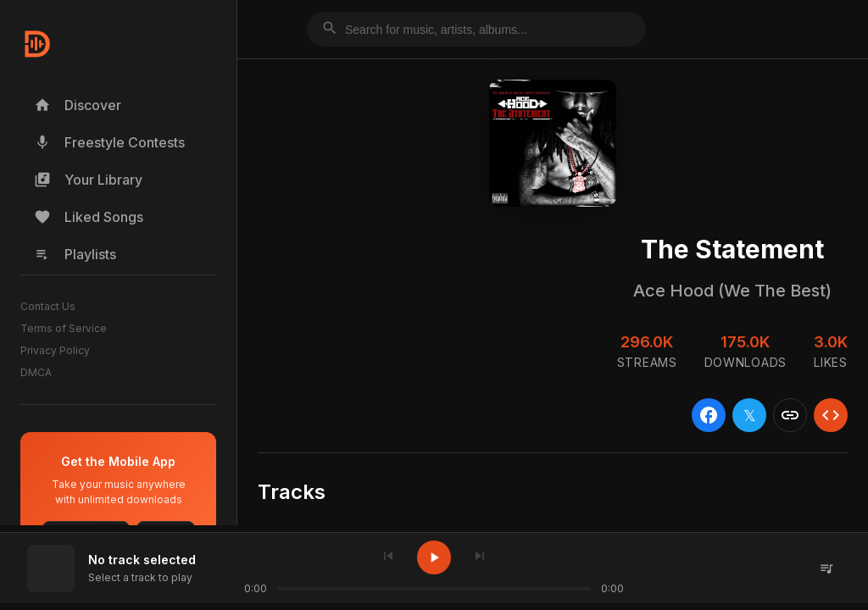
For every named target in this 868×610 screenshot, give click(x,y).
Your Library (88, 180)
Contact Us (48, 306)
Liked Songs (89, 217)
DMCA (36, 372)
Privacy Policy (55, 350)
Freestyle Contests (109, 142)
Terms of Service (64, 328)
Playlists (75, 254)
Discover (78, 105)
